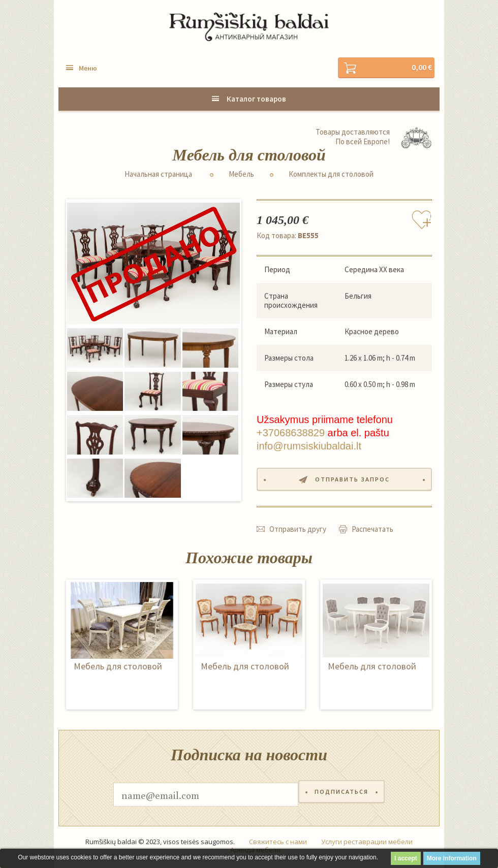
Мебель (241, 175)
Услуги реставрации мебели (367, 845)
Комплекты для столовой (331, 175)
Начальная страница (158, 175)
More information (452, 858)
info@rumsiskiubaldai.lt (309, 447)
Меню (88, 69)
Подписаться (341, 797)
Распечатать (372, 532)
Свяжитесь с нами (278, 845)
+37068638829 (291, 434)
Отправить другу (298, 532)
